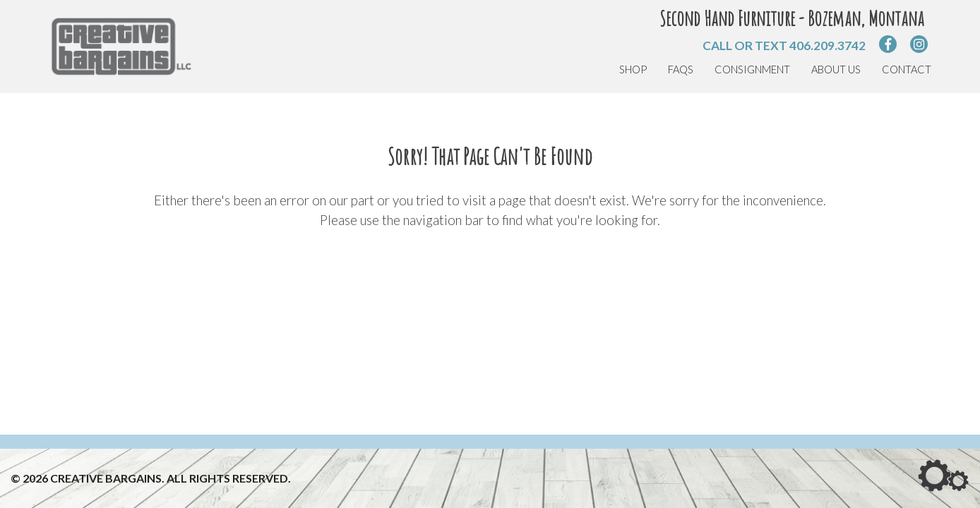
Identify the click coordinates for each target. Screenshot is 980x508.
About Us (836, 69)
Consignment (752, 69)
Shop (633, 69)
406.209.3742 (827, 46)
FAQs (681, 69)
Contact (907, 69)
